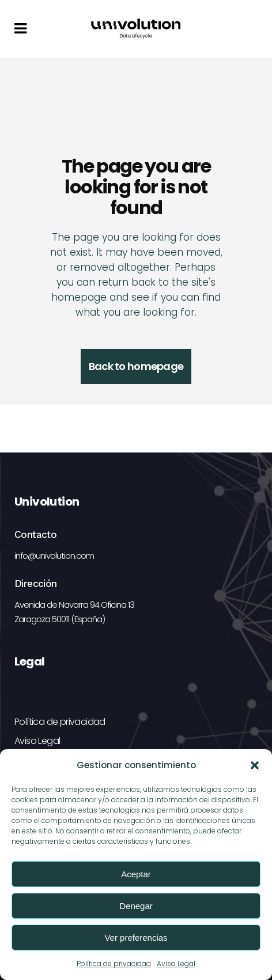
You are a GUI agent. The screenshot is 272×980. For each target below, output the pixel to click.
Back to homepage (136, 366)
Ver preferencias (136, 938)
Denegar (136, 906)
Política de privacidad (114, 964)
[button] (255, 765)
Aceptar (136, 874)
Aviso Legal (176, 964)
